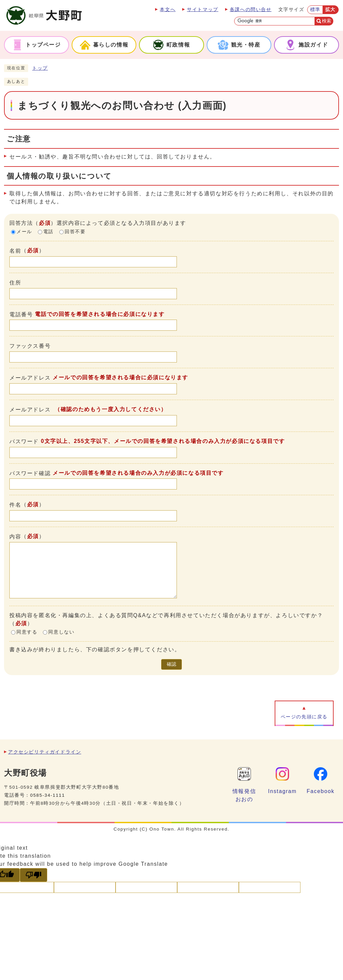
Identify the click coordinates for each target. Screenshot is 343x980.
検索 (327, 21)
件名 (15, 505)
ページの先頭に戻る (304, 717)
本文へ (168, 10)
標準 (315, 10)
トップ (40, 68)
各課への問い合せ (251, 10)
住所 (15, 283)
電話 (48, 232)
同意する (27, 632)
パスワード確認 (30, 473)
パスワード (24, 441)
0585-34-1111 (48, 795)
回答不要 (75, 232)
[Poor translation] (33, 875)
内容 (15, 537)
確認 (171, 664)
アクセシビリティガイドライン (45, 752)
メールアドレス (30, 378)
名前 (15, 251)
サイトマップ (203, 10)
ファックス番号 (30, 346)
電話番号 (21, 314)
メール (24, 232)
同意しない (61, 632)
